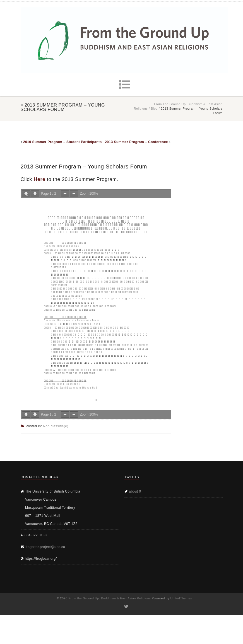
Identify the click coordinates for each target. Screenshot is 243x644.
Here (40, 179)
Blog (154, 108)
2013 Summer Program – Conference (136, 142)
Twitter (126, 607)
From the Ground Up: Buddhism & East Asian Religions (110, 598)
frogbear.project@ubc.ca (45, 547)
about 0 (135, 491)
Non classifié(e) (56, 426)
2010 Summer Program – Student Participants (62, 142)
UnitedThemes (181, 598)
